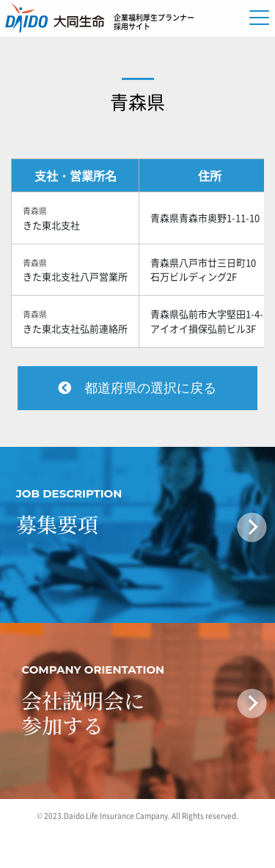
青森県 (137, 102)
